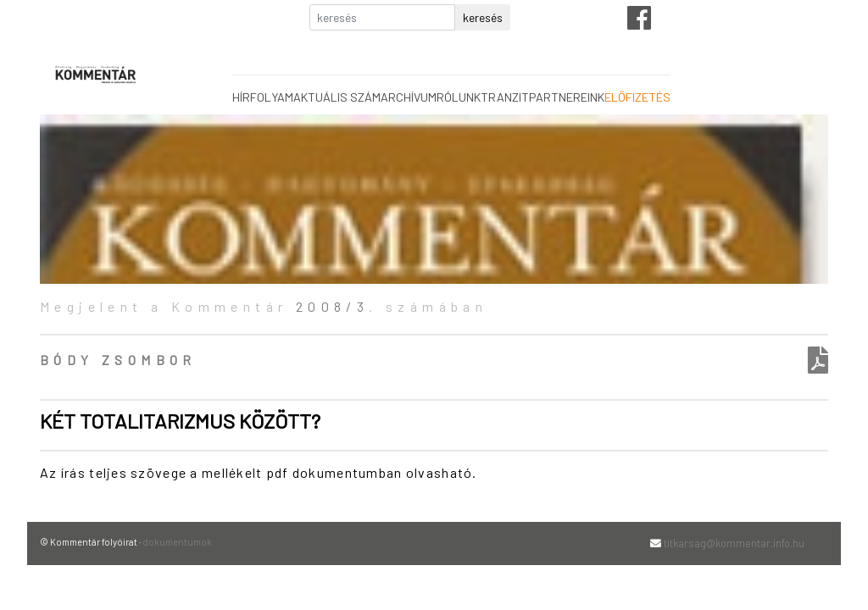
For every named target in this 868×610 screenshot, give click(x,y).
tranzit (505, 97)
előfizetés (637, 97)
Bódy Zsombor (118, 360)
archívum (409, 97)
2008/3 (332, 306)
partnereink (567, 97)
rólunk (459, 97)
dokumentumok (177, 542)
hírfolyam (263, 97)
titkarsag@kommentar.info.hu (734, 543)
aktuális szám (337, 97)
